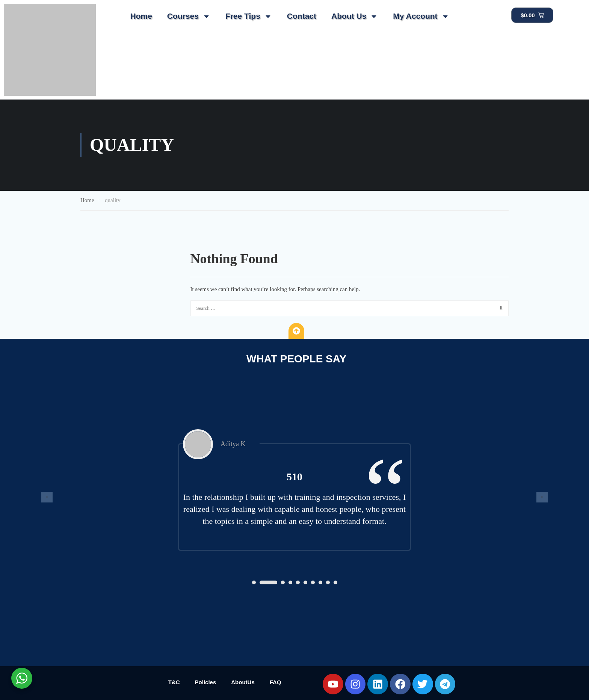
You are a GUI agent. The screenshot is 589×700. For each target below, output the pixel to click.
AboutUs (243, 682)
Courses (189, 16)
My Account (421, 16)
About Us (355, 16)
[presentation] (47, 497)
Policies (206, 682)
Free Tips (249, 16)
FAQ (276, 682)
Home (141, 16)
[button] (254, 582)
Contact (302, 16)
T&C (174, 682)
